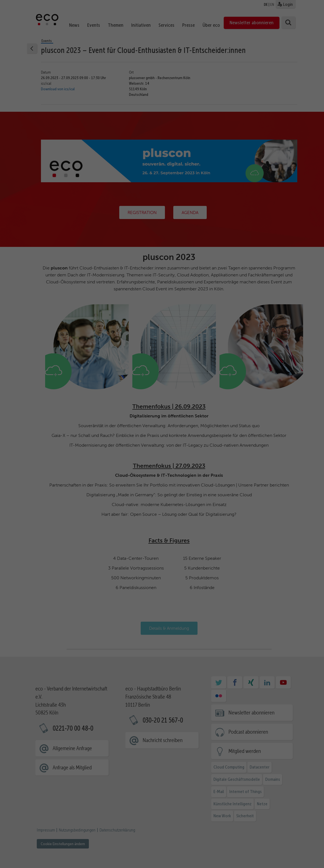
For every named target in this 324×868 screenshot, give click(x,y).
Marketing (159, 842)
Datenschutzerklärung (219, 836)
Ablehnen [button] (284, 839)
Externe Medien (210, 842)
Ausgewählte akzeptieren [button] (284, 823)
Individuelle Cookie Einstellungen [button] (283, 851)
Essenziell (65, 842)
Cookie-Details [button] (261, 858)
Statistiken (112, 842)
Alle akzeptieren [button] (283, 806)
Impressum (308, 858)
